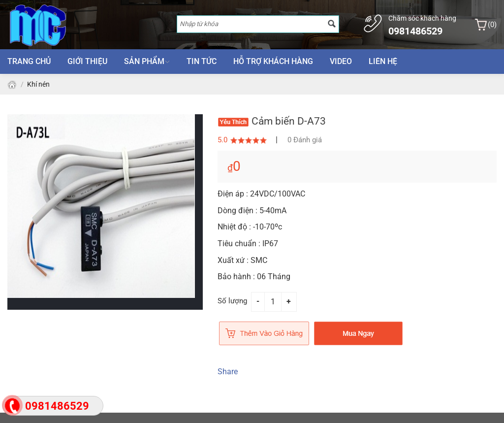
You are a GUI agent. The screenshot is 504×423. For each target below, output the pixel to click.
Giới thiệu (87, 61)
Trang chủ (29, 61)
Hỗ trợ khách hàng (273, 61)
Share (228, 372)
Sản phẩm (147, 61)
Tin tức (202, 61)
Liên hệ (383, 61)
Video (341, 61)
